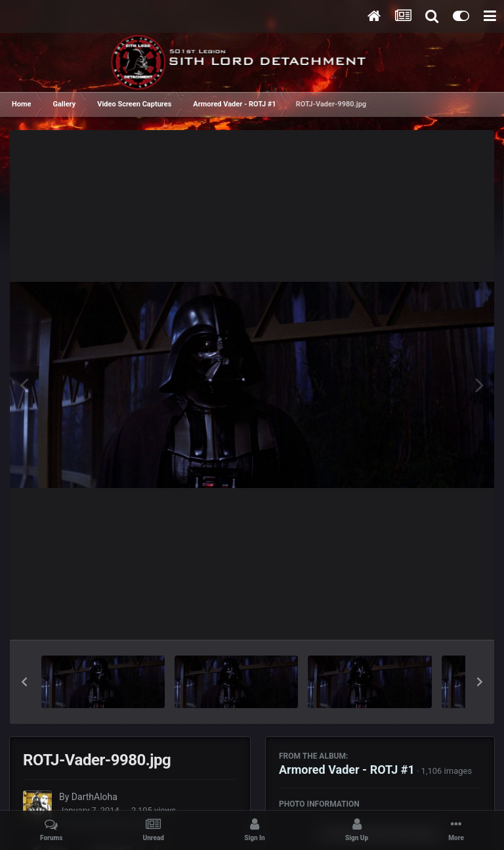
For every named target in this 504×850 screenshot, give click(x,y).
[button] (24, 682)
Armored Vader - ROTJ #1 (347, 770)
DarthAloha (94, 797)
